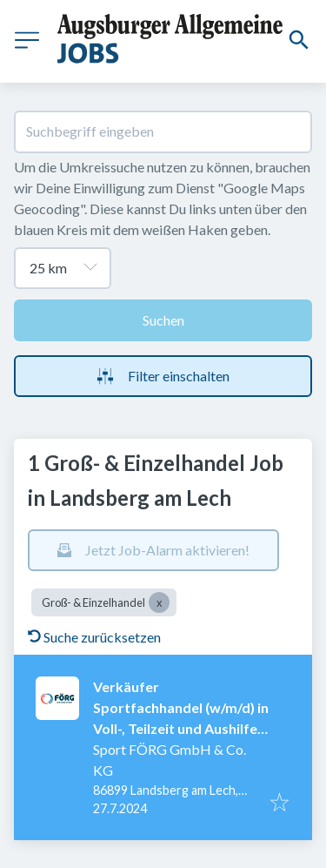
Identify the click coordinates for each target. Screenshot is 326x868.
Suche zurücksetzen (94, 637)
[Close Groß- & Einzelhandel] (159, 602)
